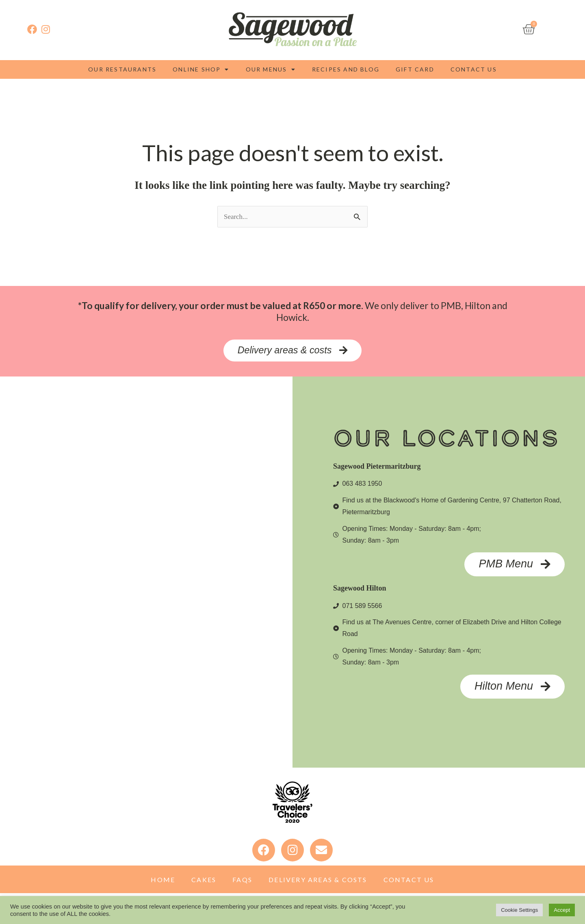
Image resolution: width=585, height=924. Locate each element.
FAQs (242, 882)
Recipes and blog (346, 69)
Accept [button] (562, 910)
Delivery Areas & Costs (318, 882)
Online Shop (201, 69)
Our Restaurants (122, 69)
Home (163, 882)
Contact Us (474, 69)
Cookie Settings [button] (519, 910)
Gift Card (415, 69)
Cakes (204, 882)
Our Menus (271, 69)
